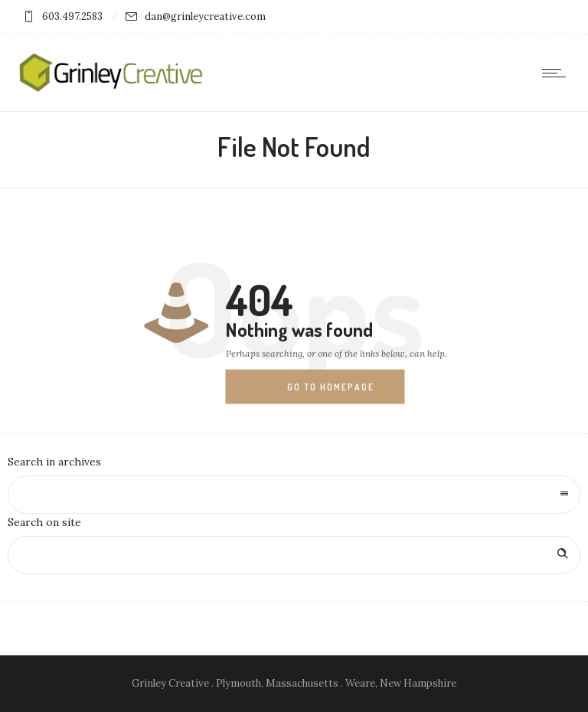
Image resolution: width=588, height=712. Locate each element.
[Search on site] (294, 555)
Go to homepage (331, 387)
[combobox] (294, 495)
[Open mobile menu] (557, 73)
